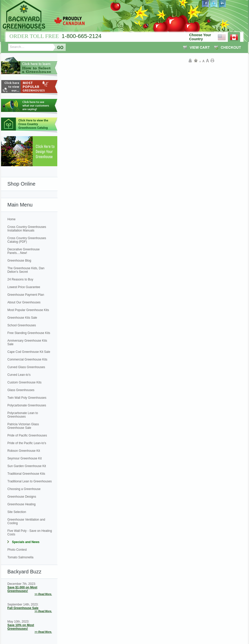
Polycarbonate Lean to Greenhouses (23, 415)
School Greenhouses (22, 325)
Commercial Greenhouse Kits (27, 359)
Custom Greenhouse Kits (24, 382)
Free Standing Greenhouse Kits (29, 333)
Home (11, 219)
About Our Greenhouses (24, 302)
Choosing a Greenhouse (24, 489)
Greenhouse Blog (19, 261)
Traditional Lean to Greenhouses (30, 481)
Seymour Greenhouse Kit (25, 458)
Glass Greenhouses (21, 390)
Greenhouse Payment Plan (26, 295)
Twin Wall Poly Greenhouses (27, 398)
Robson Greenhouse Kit (24, 451)
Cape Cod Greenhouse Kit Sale (29, 352)
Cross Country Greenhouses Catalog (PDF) (27, 240)
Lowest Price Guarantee (24, 287)
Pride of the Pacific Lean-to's (27, 443)
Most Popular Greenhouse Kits (28, 310)
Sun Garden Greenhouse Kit (27, 466)
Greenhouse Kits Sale (22, 318)
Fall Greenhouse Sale (23, 608)
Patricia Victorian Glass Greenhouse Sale (23, 426)
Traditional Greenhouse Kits (26, 474)
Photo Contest (17, 550)
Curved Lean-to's (19, 375)
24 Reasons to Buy (20, 279)
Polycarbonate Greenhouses (27, 405)
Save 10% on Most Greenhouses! (21, 627)
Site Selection (17, 512)
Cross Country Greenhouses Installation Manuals (27, 229)
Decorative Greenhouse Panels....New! (24, 251)
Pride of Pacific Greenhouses (27, 435)
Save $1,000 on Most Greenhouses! (22, 589)
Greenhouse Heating (22, 504)
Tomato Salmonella (20, 557)
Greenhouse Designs (22, 497)
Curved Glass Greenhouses (26, 367)
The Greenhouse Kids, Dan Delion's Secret (26, 270)
